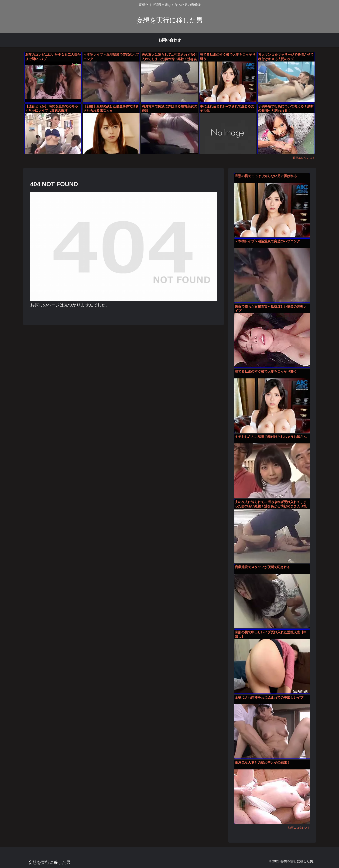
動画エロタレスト (304, 158)
